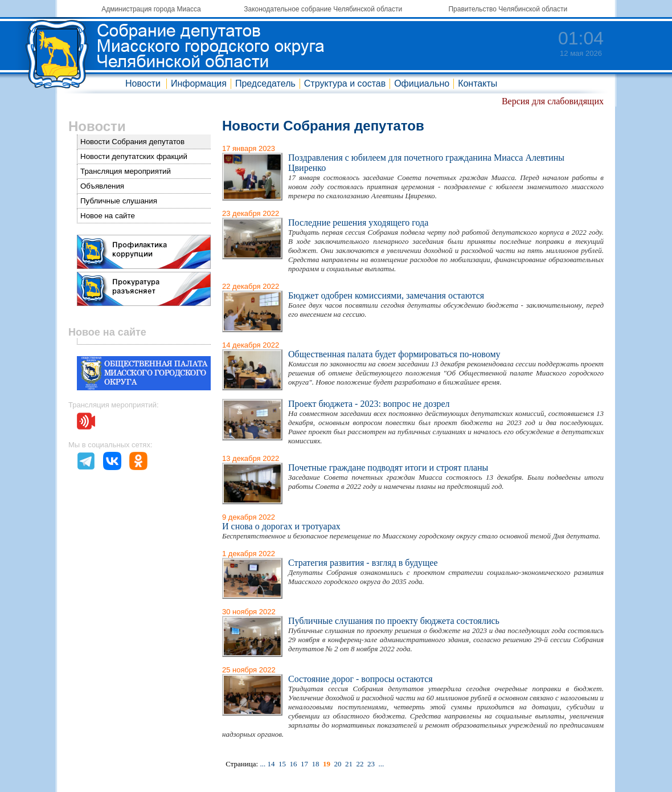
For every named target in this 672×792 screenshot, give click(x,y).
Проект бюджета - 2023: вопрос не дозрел (369, 404)
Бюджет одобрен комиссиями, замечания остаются (386, 295)
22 (360, 764)
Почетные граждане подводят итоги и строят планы (388, 468)
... (263, 764)
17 (304, 764)
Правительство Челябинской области (508, 9)
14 (271, 764)
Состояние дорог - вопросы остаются (360, 679)
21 (349, 764)
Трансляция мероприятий (126, 171)
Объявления (102, 186)
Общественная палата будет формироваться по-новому (394, 354)
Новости (143, 83)
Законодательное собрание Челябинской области (323, 9)
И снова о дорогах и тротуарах (281, 526)
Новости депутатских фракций (134, 156)
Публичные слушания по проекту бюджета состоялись (394, 621)
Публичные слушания (119, 201)
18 (315, 764)
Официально (422, 83)
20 (337, 764)
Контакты (478, 83)
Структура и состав (345, 83)
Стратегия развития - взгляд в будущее (363, 563)
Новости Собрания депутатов (132, 142)
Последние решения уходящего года (358, 223)
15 (282, 764)
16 (293, 764)
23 (371, 764)
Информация (199, 83)
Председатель (265, 83)
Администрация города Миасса (151, 9)
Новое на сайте (108, 216)
